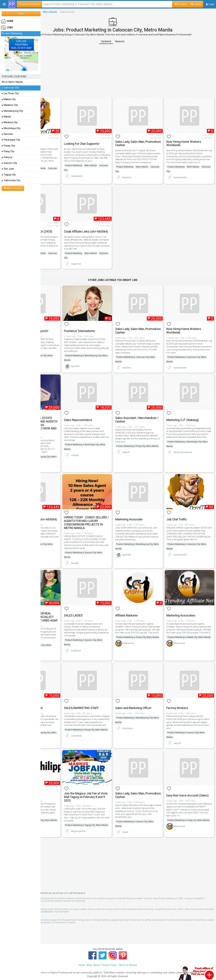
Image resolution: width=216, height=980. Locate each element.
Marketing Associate (144, 505)
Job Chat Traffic (54, 138)
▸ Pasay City (8, 146)
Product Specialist (56, 780)
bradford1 (100, 640)
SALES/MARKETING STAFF (105, 696)
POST (21, 14)
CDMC (54, 734)
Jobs (45, 12)
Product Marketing (61, 12)
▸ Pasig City (8, 151)
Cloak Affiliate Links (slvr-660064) (104, 223)
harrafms (142, 175)
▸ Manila (6, 117)
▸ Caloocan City (10, 88)
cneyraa (98, 446)
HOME (7, 21)
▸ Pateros (7, 157)
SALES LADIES (97, 602)
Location (180, 4)
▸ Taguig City (9, 175)
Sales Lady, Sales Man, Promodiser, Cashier (145, 138)
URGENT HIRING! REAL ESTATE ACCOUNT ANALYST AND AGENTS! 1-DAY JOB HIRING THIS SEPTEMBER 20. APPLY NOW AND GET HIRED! (63, 413)
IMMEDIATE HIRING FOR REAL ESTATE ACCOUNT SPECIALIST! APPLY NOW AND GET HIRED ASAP (63, 605)
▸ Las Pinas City (10, 93)
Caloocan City (51, 170)
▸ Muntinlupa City (11, 128)
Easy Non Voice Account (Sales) (190, 780)
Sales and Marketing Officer (149, 696)
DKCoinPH (56, 819)
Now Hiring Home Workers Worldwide (192, 138)
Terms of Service (105, 903)
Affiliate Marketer (142, 602)
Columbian (100, 731)
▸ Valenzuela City (11, 180)
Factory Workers (185, 696)
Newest (135, 41)
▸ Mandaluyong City (12, 111)
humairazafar (188, 175)
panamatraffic (58, 176)
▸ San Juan (8, 169)
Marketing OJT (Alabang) (191, 408)
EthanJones (144, 637)
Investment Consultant (59, 696)
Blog (89, 956)
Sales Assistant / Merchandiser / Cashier (146, 408)
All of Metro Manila (12, 82)
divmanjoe (143, 716)
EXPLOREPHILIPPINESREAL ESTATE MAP (21, 45)
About (97, 956)
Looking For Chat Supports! (105, 138)
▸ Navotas (7, 134)
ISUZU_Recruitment (191, 446)
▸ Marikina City (10, 122)
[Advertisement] (128, 71)
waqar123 (99, 260)
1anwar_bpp (57, 260)
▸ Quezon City (9, 163)
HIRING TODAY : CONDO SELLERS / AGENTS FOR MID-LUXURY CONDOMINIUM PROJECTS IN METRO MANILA (106, 510)
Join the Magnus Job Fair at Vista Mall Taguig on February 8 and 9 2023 (107, 782)
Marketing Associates (189, 602)
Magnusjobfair (102, 824)
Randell (98, 555)
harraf (141, 820)
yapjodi (142, 445)
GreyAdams (100, 173)
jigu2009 (99, 360)
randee (55, 458)
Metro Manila (81, 12)
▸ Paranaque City (11, 140)
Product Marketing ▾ (29, 4)
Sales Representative (102, 408)
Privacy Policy (109, 956)
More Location (13, 188)
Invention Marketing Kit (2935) (59, 223)
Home (82, 956)
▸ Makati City (9, 99)
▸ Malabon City (10, 105)
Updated (122, 41)
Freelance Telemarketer (103, 322)
